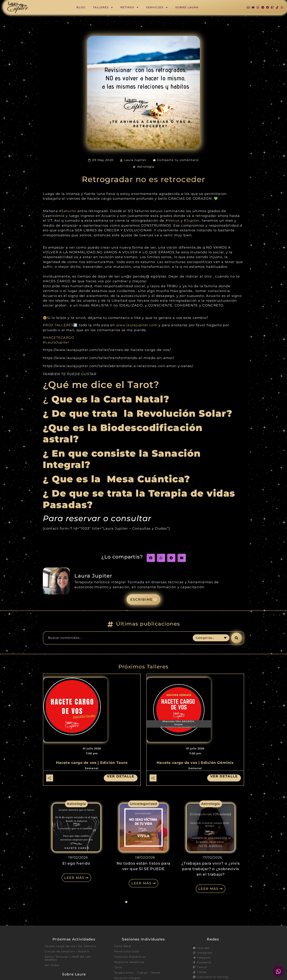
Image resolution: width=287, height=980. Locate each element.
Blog (81, 7)
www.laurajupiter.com (137, 325)
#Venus (173, 220)
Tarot (118, 968)
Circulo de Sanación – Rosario (67, 951)
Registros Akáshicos (129, 962)
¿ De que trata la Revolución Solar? (138, 413)
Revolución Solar (127, 951)
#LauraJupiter (56, 342)
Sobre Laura (187, 7)
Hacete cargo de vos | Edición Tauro (92, 763)
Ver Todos (52, 965)
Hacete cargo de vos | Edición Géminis (195, 763)
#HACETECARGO (59, 338)
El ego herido (76, 863)
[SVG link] (18, 7)
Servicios (157, 7)
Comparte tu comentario (178, 160)
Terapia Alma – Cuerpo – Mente (137, 973)
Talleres (103, 7)
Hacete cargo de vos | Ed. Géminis (70, 946)
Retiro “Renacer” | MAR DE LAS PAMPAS (68, 958)
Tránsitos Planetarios (130, 957)
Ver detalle (121, 776)
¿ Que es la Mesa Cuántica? (118, 479)
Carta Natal (123, 946)
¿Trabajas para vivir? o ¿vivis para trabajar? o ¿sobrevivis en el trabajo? (211, 869)
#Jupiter (192, 220)
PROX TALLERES (58, 325)
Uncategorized (144, 804)
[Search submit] (236, 638)
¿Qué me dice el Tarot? (101, 385)
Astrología (146, 167)
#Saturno (68, 211)
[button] (151, 558)
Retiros (130, 7)
